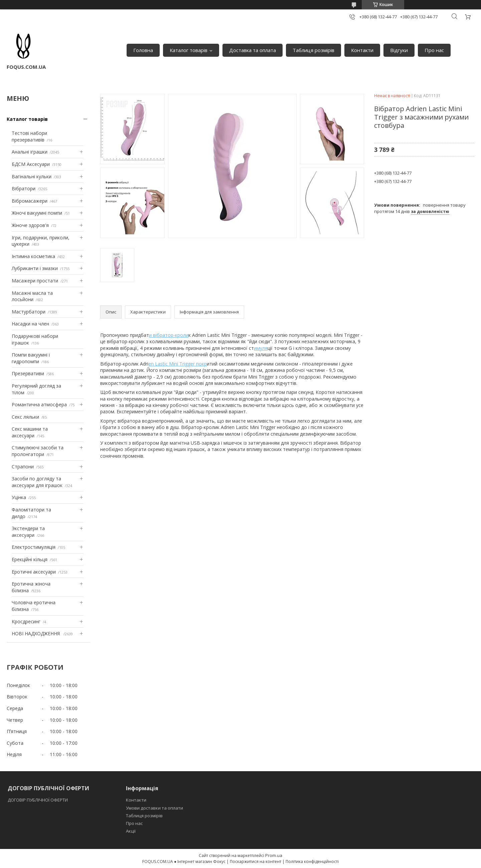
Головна (143, 50)
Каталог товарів (189, 50)
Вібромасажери (30, 201)
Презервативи (28, 373)
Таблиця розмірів (313, 50)
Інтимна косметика (33, 256)
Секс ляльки (25, 417)
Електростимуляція (34, 547)
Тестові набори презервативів (29, 136)
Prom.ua (274, 855)
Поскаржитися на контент (256, 861)
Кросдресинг (26, 621)
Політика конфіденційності (312, 861)
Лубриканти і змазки (35, 268)
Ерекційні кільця (30, 559)
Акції (131, 831)
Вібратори (24, 188)
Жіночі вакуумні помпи (37, 213)
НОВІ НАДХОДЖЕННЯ (36, 633)
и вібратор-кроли (169, 335)
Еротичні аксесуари (34, 572)
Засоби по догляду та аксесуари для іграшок (37, 482)
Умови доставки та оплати (154, 808)
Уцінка (19, 497)
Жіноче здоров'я (30, 225)
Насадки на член (30, 324)
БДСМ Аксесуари (31, 164)
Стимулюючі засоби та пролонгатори (38, 451)
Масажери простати (35, 281)
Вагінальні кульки (32, 176)
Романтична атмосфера (39, 404)
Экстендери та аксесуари (28, 532)
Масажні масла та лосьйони (32, 296)
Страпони (23, 467)
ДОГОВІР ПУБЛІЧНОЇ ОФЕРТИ (38, 800)
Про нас (434, 50)
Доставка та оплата (253, 50)
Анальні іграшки (30, 152)
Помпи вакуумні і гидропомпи (31, 358)
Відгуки (399, 50)
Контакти (362, 50)
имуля (261, 348)
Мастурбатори (29, 312)
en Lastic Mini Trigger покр (178, 364)
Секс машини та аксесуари (30, 432)
